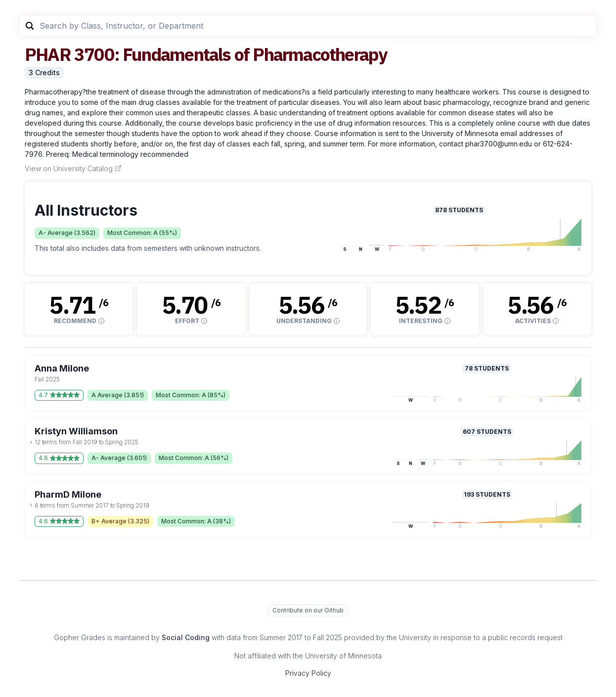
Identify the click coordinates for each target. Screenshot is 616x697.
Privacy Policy (308, 673)
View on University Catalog (73, 168)
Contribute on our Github (308, 610)
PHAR (48, 54)
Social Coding (186, 637)
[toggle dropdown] (31, 442)
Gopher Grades (80, 637)
